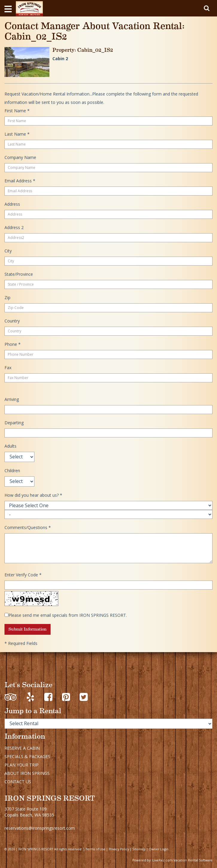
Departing (14, 423)
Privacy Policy (119, 849)
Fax (8, 368)
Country (12, 321)
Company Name (20, 157)
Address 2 (14, 227)
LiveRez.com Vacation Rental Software (182, 860)
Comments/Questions (28, 527)
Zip (7, 297)
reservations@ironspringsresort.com (40, 828)
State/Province (19, 274)
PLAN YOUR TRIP (22, 765)
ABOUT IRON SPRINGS (27, 773)
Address (12, 204)
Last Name (17, 134)
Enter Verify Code (23, 575)
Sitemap (139, 849)
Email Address (20, 181)
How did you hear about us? (33, 495)
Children (12, 471)
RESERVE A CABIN (22, 748)
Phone (13, 344)
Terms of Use (95, 849)
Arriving (12, 399)
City (8, 251)
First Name (17, 111)
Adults (10, 446)
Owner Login (159, 849)
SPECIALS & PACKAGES (27, 756)
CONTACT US (18, 782)
